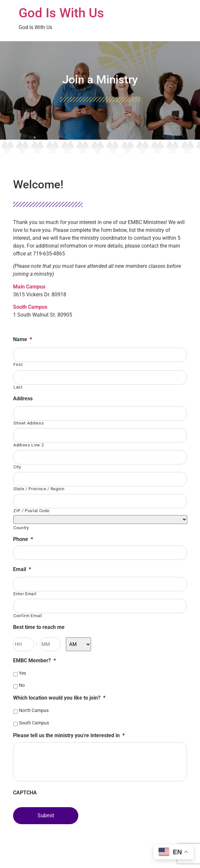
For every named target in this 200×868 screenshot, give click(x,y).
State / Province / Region (39, 489)
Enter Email (25, 594)
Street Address (29, 423)
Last (18, 387)
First (18, 365)
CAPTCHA (25, 793)
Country (21, 528)
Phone (23, 539)
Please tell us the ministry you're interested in (69, 735)
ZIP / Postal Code (31, 511)
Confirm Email (28, 616)
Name (23, 339)
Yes (23, 673)
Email (22, 569)
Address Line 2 (29, 445)
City (17, 467)
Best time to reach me (39, 627)
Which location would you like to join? (59, 698)
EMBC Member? (34, 660)
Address (23, 399)
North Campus (34, 710)
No (22, 685)
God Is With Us (61, 13)
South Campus (34, 723)
